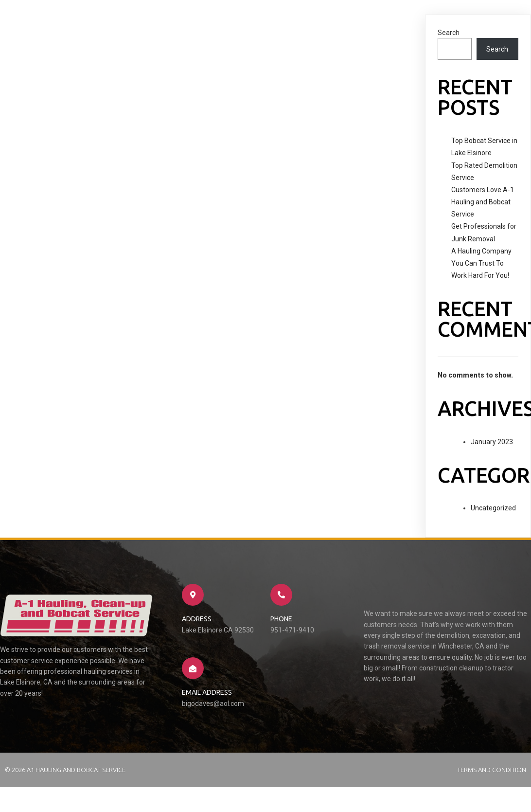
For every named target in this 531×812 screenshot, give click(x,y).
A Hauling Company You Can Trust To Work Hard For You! (481, 263)
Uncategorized (493, 508)
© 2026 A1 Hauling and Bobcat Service (65, 770)
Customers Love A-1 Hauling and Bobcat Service (483, 202)
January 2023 (492, 442)
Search (449, 33)
